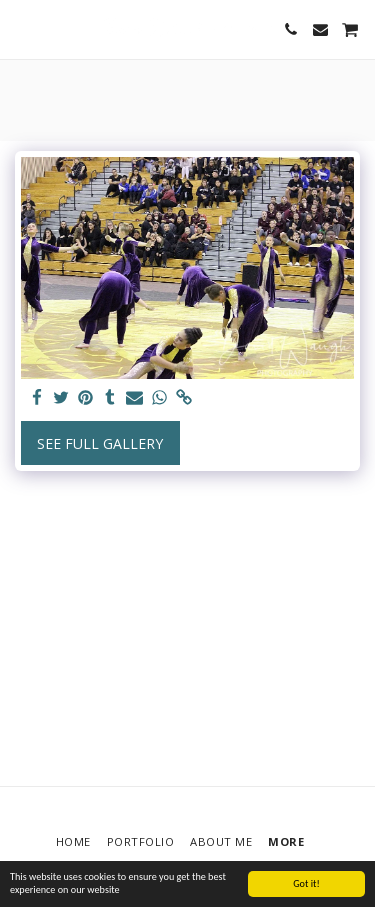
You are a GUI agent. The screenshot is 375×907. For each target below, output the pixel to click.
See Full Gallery (100, 443)
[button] (22, 28)
